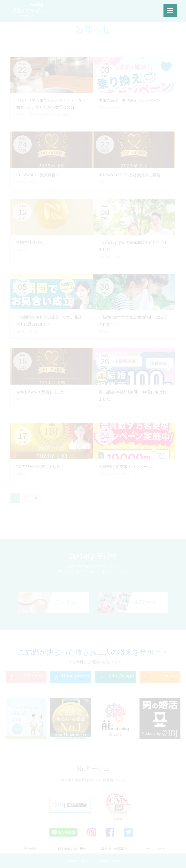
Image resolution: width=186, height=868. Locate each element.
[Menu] (170, 10)
